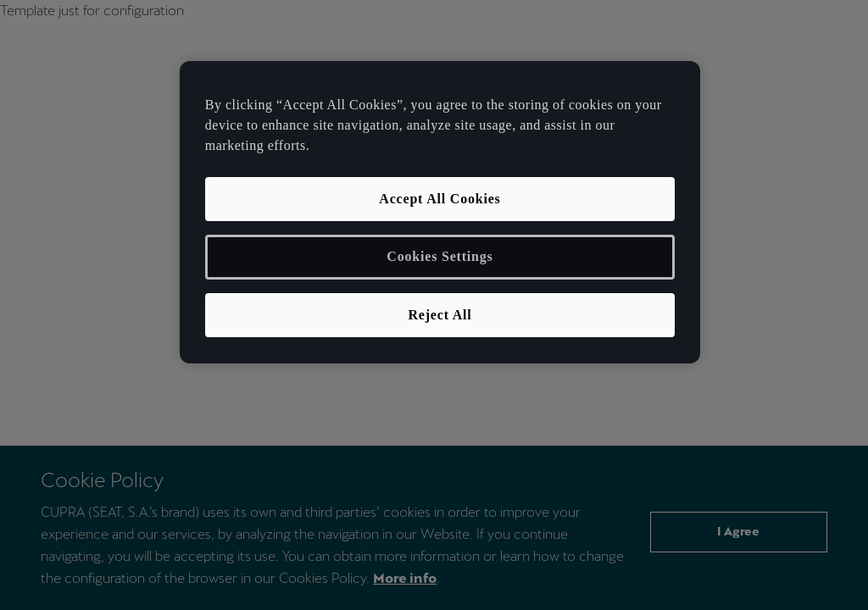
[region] (440, 212)
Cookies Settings (440, 256)
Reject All (440, 315)
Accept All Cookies (440, 199)
